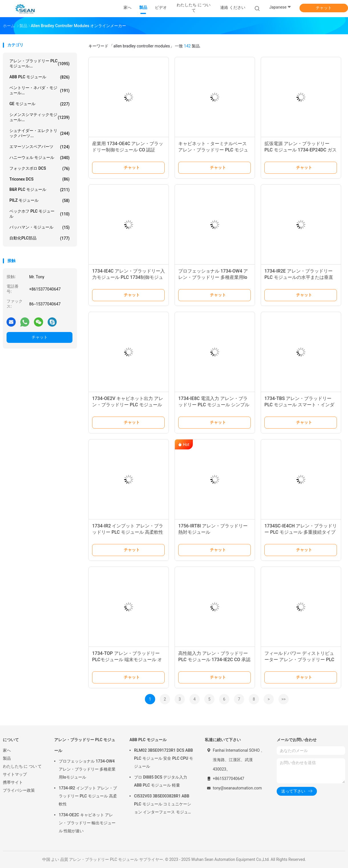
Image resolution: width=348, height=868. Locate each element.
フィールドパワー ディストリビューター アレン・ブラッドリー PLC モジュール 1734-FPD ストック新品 (301, 660)
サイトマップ (15, 774)
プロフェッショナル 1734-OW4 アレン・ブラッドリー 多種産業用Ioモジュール (213, 277)
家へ (7, 750)
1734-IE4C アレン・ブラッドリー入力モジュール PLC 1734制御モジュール (129, 277)
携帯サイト (13, 782)
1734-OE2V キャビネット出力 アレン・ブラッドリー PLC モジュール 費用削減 (128, 405)
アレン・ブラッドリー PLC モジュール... (40, 63)
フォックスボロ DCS (40, 169)
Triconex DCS (40, 179)
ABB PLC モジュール (40, 77)
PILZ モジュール (40, 201)
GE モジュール (40, 104)
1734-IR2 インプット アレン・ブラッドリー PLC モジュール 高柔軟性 (88, 796)
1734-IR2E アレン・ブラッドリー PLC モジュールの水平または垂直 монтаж (299, 277)
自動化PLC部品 (40, 238)
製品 (7, 758)
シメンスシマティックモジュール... (40, 117)
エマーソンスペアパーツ (40, 147)
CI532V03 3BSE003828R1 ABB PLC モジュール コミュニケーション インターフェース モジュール (163, 805)
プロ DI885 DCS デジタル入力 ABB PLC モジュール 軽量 (161, 781)
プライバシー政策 (19, 790)
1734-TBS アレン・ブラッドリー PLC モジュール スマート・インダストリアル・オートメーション (299, 405)
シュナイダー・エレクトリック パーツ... (40, 133)
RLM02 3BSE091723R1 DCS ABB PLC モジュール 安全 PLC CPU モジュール (164, 758)
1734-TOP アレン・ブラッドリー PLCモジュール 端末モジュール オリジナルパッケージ (127, 660)
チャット (324, 8)
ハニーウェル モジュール (40, 158)
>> (284, 699)
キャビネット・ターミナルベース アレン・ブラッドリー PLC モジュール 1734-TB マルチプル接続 (213, 150)
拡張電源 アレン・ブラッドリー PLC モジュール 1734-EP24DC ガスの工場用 (301, 150)
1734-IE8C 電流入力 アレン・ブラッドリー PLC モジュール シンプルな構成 (214, 405)
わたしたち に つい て (22, 766)
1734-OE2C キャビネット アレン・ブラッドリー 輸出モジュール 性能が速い (87, 823)
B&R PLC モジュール (40, 190)
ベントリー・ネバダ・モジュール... (40, 90)
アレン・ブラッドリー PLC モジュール (85, 745)
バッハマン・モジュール (40, 227)
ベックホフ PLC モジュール (40, 214)
